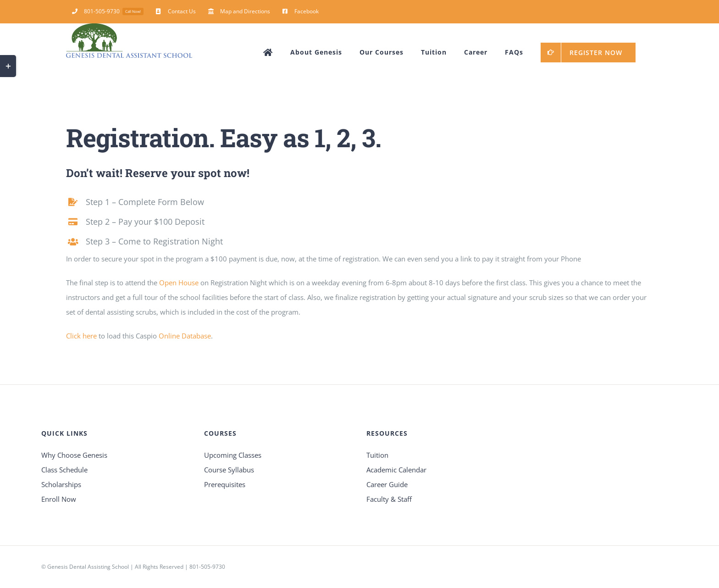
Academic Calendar (396, 470)
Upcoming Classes (233, 455)
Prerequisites (225, 484)
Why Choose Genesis (74, 455)
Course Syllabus (229, 470)
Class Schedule (64, 470)
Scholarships (61, 484)
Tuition (377, 455)
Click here (81, 336)
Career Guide (387, 484)
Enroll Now (59, 499)
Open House (179, 283)
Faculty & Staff (389, 499)
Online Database (185, 336)
